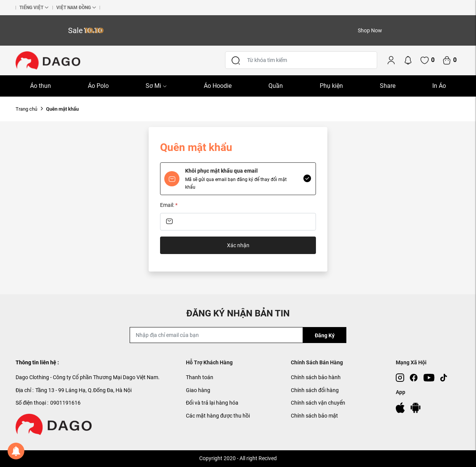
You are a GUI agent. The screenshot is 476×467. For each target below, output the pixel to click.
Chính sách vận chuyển (318, 403)
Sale (86, 30)
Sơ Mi (156, 86)
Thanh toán (200, 377)
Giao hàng (198, 390)
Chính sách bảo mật (314, 416)
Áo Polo (98, 86)
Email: (169, 205)
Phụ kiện (331, 86)
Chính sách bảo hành (316, 377)
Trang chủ (26, 109)
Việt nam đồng (74, 8)
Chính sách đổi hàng (315, 390)
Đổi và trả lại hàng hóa (212, 403)
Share (388, 86)
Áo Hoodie (218, 86)
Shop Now (370, 30)
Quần (276, 86)
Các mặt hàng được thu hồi (218, 416)
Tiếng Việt (31, 8)
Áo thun (40, 86)
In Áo (439, 86)
